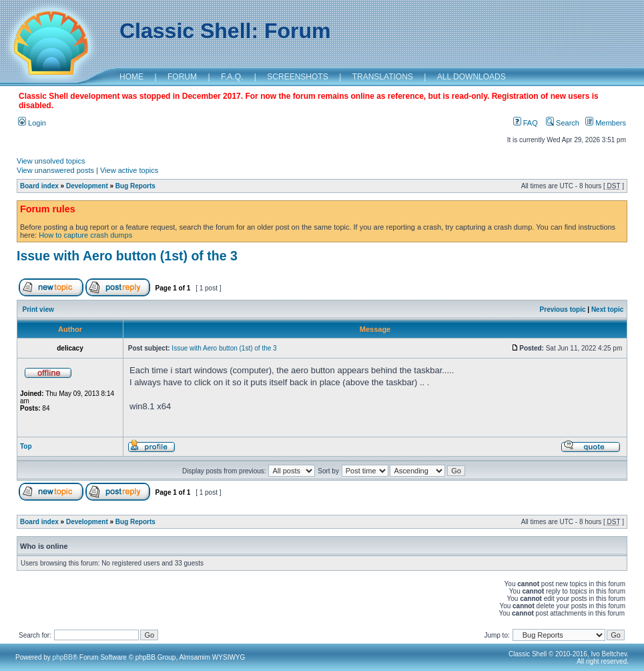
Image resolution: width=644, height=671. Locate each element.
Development (87, 186)
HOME (131, 77)
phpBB (63, 657)
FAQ (526, 123)
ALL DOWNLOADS (471, 77)
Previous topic (563, 309)
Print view (38, 309)
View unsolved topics (51, 161)
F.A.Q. (232, 77)
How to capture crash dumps (85, 235)
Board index (39, 186)
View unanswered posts (55, 170)
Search (563, 123)
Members (606, 123)
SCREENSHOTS (297, 77)
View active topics (129, 170)
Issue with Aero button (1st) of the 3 (127, 256)
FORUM (182, 77)
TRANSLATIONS (383, 77)
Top (26, 446)
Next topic (607, 309)
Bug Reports (135, 186)
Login (32, 123)
